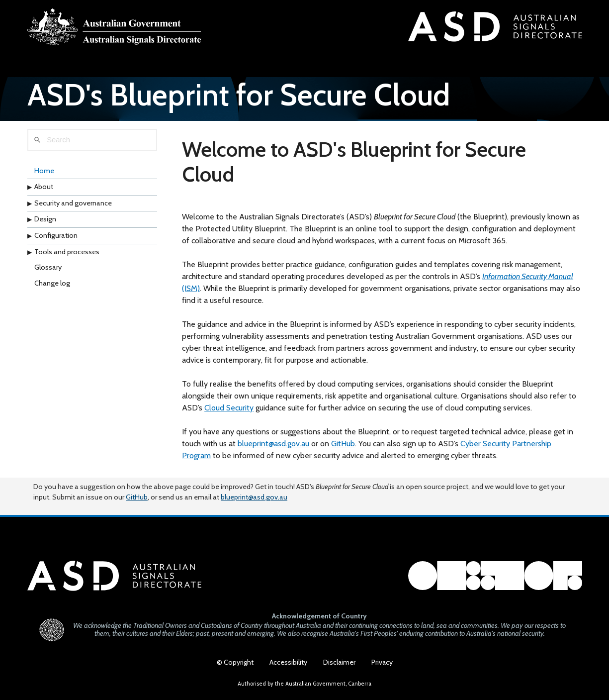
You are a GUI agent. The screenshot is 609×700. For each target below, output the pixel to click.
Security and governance (73, 203)
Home (44, 171)
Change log (52, 283)
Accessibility (288, 662)
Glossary (48, 267)
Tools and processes (67, 252)
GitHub (343, 444)
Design (45, 219)
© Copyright (235, 662)
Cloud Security (229, 408)
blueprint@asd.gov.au (273, 444)
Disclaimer (339, 662)
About (44, 187)
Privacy (382, 662)
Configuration (56, 235)
